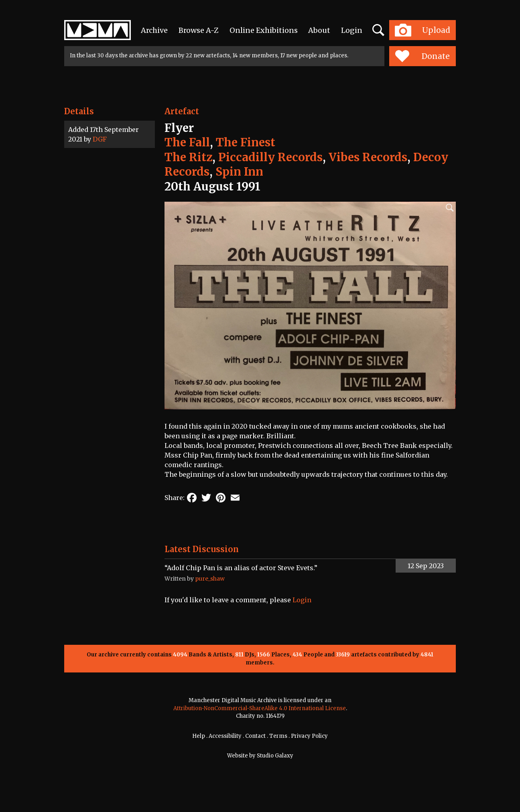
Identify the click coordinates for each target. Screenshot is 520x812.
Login (352, 30)
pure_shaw (210, 579)
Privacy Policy (309, 736)
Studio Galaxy (275, 756)
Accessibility (225, 736)
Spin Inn (239, 172)
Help (199, 736)
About (319, 30)
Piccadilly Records (270, 157)
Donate (422, 56)
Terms (278, 736)
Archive (154, 30)
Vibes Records (368, 157)
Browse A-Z (199, 30)
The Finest (246, 142)
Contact (255, 736)
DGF (100, 139)
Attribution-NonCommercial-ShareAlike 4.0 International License (260, 708)
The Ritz (188, 157)
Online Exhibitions (264, 30)
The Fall (187, 142)
